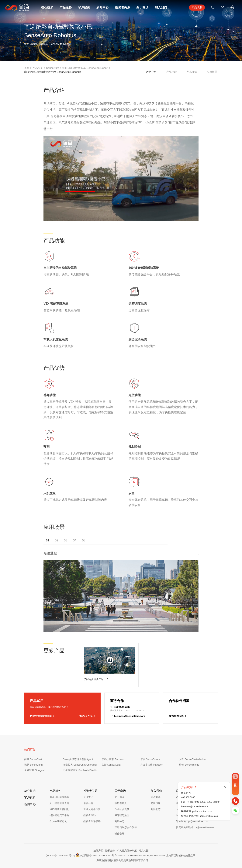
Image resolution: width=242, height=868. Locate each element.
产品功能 (171, 72)
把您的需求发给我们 (42, 716)
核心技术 (47, 7)
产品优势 (192, 72)
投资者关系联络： (195, 827)
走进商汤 (156, 797)
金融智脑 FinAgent (34, 770)
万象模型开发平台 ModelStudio (80, 770)
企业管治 (88, 797)
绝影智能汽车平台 (59, 815)
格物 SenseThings (189, 765)
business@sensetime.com (128, 716)
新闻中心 (102, 7)
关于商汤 (142, 7)
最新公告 (88, 803)
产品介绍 (151, 74)
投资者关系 (123, 7)
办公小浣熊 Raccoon (152, 765)
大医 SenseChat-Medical (193, 759)
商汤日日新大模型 (59, 797)
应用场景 (212, 72)
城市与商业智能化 (59, 809)
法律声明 (98, 851)
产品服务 (66, 7)
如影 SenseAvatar (112, 765)
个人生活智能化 (58, 821)
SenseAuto (53, 68)
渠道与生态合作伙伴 (126, 827)
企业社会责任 (122, 809)
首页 (27, 68)
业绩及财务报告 (92, 809)
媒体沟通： (192, 821)
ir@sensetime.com (209, 816)
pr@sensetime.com (202, 811)
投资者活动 (90, 815)
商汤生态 (119, 821)
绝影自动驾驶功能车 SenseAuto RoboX (85, 68)
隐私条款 (110, 851)
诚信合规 (119, 834)
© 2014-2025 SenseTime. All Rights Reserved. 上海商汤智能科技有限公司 (155, 855)
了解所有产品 (86, 716)
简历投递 (156, 803)
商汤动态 (156, 809)
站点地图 (144, 851)
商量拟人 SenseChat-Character (80, 765)
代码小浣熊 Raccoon (113, 759)
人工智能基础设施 (59, 803)
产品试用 (197, 7)
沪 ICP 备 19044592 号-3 (60, 855)
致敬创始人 (121, 803)
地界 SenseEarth (33, 765)
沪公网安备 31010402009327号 (95, 855)
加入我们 (161, 7)
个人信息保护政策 (127, 851)
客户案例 (84, 7)
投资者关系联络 (92, 821)
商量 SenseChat (33, 759)
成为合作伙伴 (177, 716)
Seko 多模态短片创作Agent (78, 759)
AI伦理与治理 (122, 815)
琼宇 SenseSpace (150, 759)
